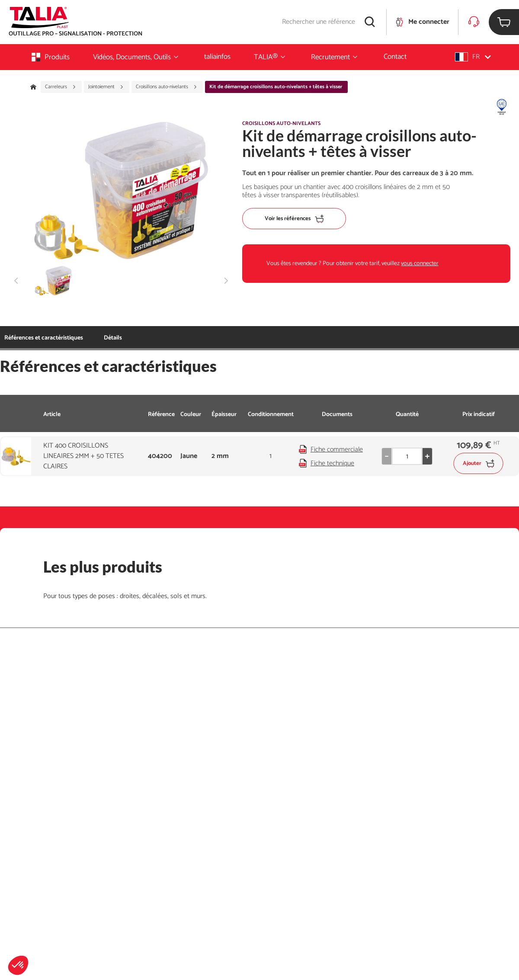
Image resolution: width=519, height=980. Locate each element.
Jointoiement (106, 87)
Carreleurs (61, 87)
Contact (395, 57)
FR (473, 57)
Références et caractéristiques (44, 338)
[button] (18, 965)
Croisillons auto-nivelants (167, 87)
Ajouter (479, 463)
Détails (113, 338)
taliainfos (217, 57)
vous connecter (420, 264)
